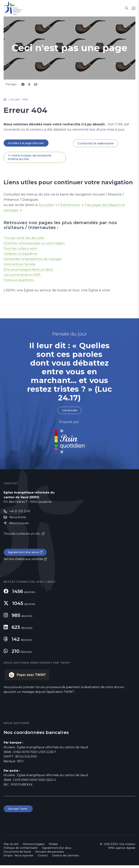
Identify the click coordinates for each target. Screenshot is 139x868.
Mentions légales (34, 847)
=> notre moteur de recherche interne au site (30, 158)
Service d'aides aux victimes (23, 561)
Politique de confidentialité (21, 851)
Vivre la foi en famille (21, 265)
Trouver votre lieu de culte (26, 238)
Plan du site (11, 847)
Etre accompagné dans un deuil (30, 270)
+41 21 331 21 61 (20, 513)
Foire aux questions (20, 280)
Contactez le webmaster (96, 143)
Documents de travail (17, 854)
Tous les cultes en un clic (22, 535)
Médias (53, 847)
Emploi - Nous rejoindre (18, 858)
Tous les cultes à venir (22, 249)
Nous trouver (19, 525)
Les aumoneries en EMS (23, 275)
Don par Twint (19, 811)
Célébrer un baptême (21, 254)
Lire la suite (69, 411)
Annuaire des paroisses (50, 854)
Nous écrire (18, 519)
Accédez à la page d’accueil (28, 143)
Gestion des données (66, 858)
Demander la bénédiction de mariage (35, 259)
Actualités (47, 205)
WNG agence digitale (122, 851)
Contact (43, 858)
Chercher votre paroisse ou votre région (36, 244)
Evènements (72, 205)
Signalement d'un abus (25, 554)
